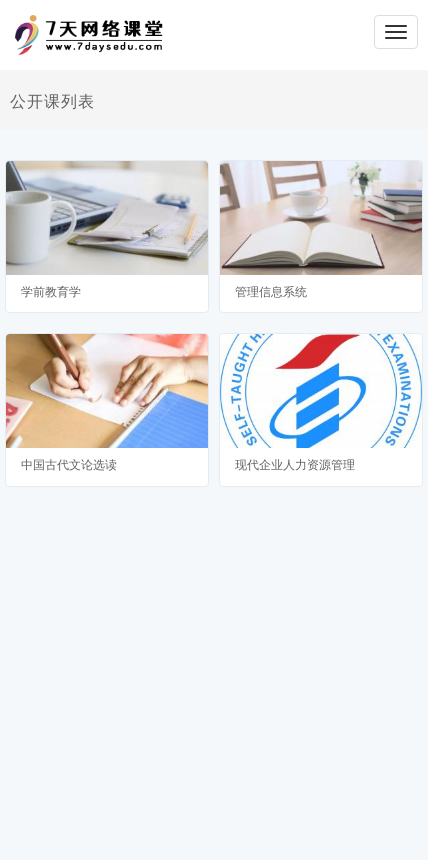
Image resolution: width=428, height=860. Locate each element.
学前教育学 (51, 292)
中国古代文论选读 (69, 465)
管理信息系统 (271, 292)
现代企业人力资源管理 (295, 465)
